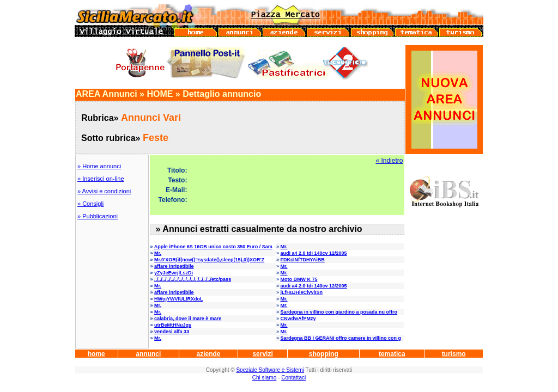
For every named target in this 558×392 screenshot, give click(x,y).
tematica (392, 354)
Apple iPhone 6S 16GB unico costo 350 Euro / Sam (213, 247)
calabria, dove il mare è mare (188, 318)
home (96, 354)
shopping (324, 354)
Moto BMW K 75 (299, 279)
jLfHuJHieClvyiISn (302, 292)
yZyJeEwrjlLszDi (174, 273)
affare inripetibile (174, 266)
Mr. (284, 247)
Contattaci (293, 378)
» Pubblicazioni (98, 216)
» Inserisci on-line (101, 179)
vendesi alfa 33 (172, 332)
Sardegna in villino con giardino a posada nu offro (339, 312)
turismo (454, 354)
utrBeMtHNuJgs (173, 325)
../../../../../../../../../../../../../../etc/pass (193, 279)
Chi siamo (264, 378)
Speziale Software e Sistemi (270, 370)
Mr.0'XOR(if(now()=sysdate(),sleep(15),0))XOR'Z (209, 260)
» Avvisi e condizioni (104, 191)
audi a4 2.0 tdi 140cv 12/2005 (314, 253)
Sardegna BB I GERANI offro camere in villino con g (341, 338)
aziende (208, 354)
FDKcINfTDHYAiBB (303, 260)
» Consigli (90, 204)
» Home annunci (99, 166)
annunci (148, 354)
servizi (262, 354)
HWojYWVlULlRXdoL (178, 299)
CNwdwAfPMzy (298, 318)
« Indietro (389, 161)
